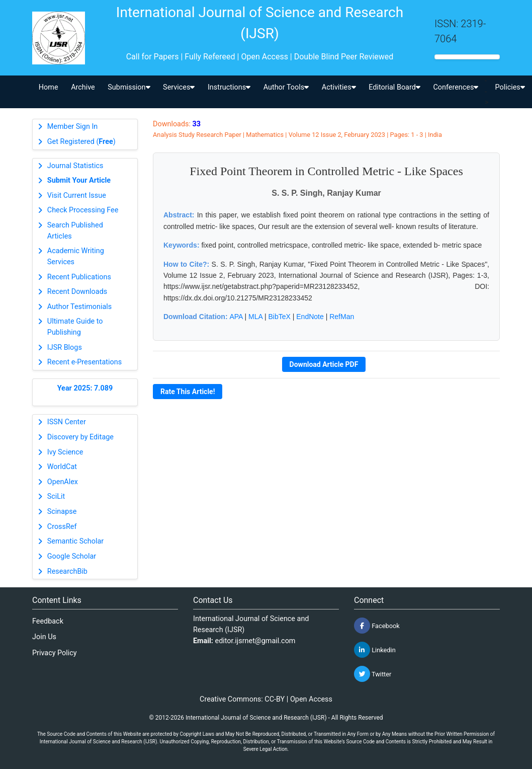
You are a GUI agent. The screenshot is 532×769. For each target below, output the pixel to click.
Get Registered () (81, 142)
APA (236, 317)
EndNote (310, 317)
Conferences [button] (456, 87)
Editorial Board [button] (394, 87)
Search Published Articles (75, 231)
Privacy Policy (55, 653)
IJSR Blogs (65, 348)
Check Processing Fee (83, 210)
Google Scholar (72, 556)
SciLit (56, 496)
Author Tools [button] (286, 87)
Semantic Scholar (75, 541)
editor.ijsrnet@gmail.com (255, 641)
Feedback (48, 621)
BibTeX (280, 317)
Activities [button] (339, 87)
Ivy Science (65, 452)
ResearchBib (67, 571)
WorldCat (62, 467)
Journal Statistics (75, 166)
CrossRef (62, 527)
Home (49, 87)
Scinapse (62, 512)
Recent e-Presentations (84, 362)
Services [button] (179, 87)
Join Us (44, 637)
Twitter (373, 674)
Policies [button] (510, 87)
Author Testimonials (79, 307)
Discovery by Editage (80, 437)
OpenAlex (63, 482)
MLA (255, 317)
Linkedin (375, 650)
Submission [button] (129, 87)
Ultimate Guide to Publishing (75, 327)
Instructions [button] (229, 87)
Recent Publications (79, 277)
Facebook (377, 626)
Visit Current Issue (77, 196)
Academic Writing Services (76, 256)
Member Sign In (72, 127)
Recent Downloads (77, 292)
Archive (83, 87)
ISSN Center (67, 422)
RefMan (342, 317)
